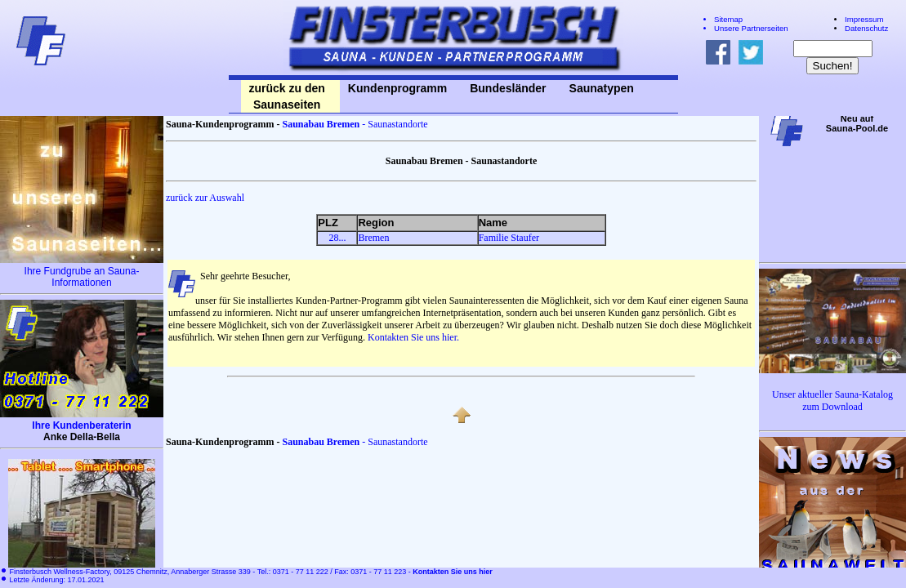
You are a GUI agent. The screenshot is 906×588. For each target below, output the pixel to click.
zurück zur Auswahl (205, 198)
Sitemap (728, 19)
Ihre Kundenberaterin (81, 425)
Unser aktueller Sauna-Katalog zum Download (832, 401)
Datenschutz (866, 28)
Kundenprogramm (397, 88)
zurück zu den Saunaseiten (287, 96)
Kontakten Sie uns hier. (413, 337)
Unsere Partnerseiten (751, 28)
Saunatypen (602, 88)
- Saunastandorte (355, 124)
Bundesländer (508, 88)
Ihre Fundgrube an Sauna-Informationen (82, 277)
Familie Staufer (509, 238)
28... (337, 238)
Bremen (373, 238)
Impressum (864, 19)
